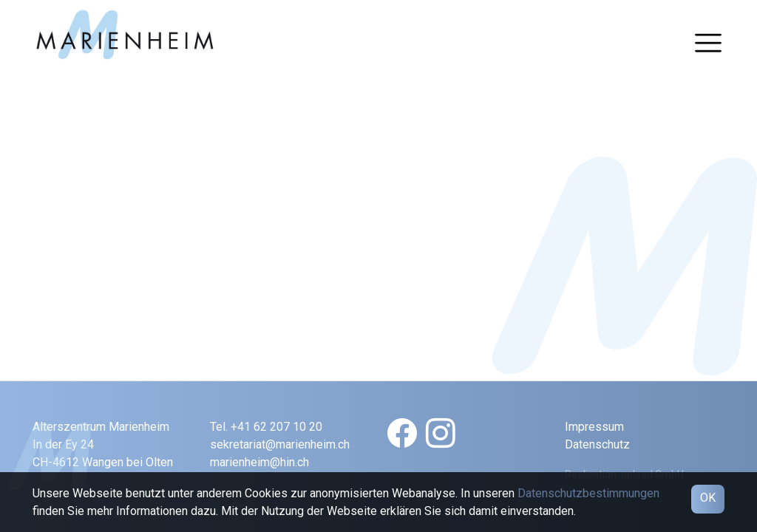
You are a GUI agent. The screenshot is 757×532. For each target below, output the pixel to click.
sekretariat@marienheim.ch (280, 444)
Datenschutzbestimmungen (588, 493)
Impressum (594, 427)
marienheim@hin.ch (259, 462)
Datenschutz (597, 444)
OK (708, 498)
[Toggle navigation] (708, 43)
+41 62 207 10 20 (276, 427)
